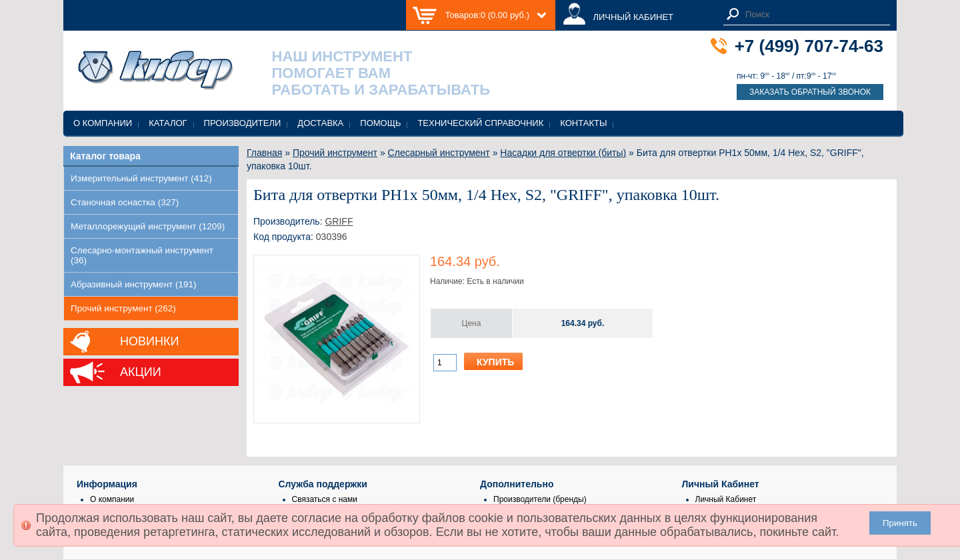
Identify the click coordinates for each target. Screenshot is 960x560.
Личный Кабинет (726, 499)
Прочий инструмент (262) (123, 308)
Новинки (149, 341)
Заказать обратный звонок (810, 92)
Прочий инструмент (335, 153)
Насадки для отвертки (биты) (563, 153)
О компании (103, 123)
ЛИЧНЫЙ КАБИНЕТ (633, 17)
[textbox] (814, 14)
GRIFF (339, 221)
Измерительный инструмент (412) (141, 178)
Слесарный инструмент (439, 153)
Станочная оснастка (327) (125, 202)
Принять (900, 523)
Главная (264, 153)
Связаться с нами (325, 499)
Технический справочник (480, 123)
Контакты (583, 123)
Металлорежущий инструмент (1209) (148, 226)
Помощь (380, 123)
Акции (141, 372)
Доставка (320, 123)
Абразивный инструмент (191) (134, 284)
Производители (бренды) (540, 499)
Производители (243, 123)
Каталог (168, 123)
